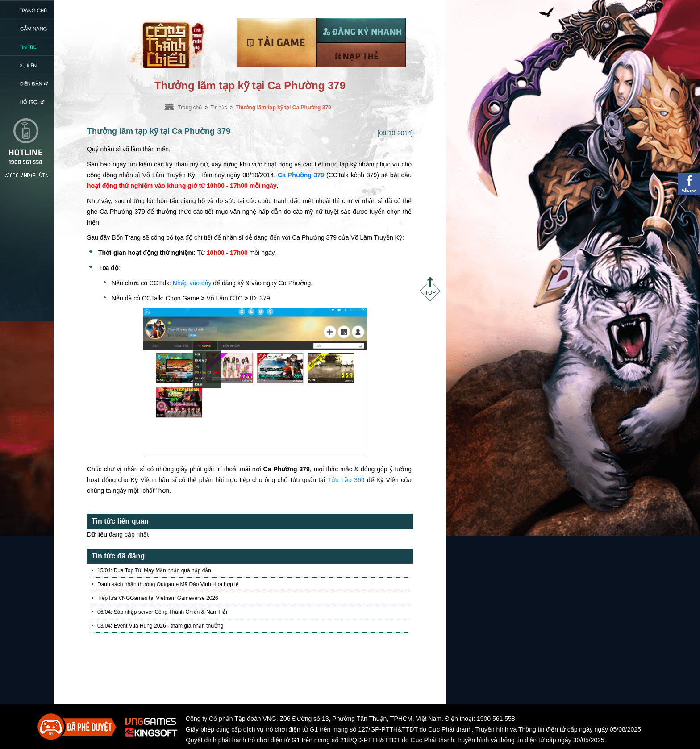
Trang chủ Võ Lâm (171, 43)
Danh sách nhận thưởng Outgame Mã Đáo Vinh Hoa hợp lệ (168, 584)
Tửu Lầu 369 (346, 480)
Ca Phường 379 (301, 175)
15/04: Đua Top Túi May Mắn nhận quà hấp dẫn (154, 570)
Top (430, 289)
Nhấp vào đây (192, 283)
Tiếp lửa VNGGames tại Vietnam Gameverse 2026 (158, 598)
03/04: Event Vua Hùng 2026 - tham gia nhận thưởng (160, 626)
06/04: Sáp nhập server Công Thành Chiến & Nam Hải (162, 612)
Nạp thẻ (361, 55)
